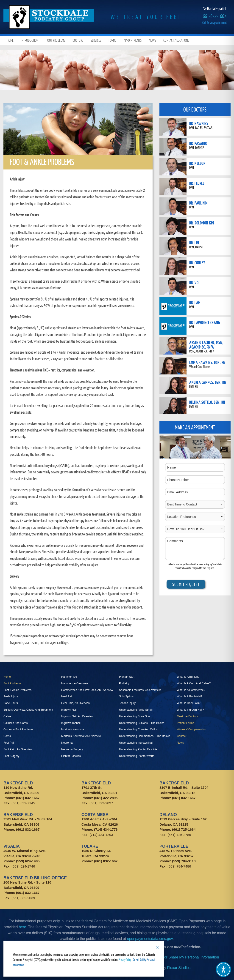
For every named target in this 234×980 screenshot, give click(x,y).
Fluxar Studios (179, 968)
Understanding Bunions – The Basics (142, 723)
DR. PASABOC (198, 143)
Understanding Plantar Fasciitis (138, 749)
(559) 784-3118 (184, 861)
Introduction (30, 40)
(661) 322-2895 (106, 798)
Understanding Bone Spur (135, 716)
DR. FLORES (197, 183)
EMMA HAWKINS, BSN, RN (207, 362)
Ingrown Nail (69, 710)
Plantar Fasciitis (71, 756)
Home (10, 40)
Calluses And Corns (15, 723)
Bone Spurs (11, 703)
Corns (7, 736)
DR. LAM (195, 302)
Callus (7, 716)
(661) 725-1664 (184, 829)
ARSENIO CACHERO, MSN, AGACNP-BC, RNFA (206, 345)
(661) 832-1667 (28, 798)
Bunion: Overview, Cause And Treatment (28, 710)
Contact (182, 736)
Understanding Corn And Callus (138, 729)
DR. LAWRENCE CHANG (205, 322)
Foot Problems (56, 40)
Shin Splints (126, 696)
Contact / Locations (176, 40)
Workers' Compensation (191, 729)
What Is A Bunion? (188, 677)
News (152, 40)
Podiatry (124, 683)
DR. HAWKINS (199, 123)
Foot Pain (9, 743)
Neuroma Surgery (72, 749)
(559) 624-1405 (28, 861)
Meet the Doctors (187, 716)
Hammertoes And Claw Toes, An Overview (87, 690)
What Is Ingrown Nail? (190, 710)
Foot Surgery (11, 756)
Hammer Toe (69, 677)
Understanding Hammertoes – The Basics (145, 736)
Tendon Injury (127, 703)
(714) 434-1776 (106, 829)
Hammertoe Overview (75, 683)
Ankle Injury (11, 696)
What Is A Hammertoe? (191, 690)
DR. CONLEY (197, 263)
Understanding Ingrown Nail (136, 743)
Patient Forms (185, 723)
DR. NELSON (197, 163)
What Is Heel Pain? (189, 703)
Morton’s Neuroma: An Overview (81, 736)
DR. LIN (194, 243)
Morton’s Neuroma (72, 729)
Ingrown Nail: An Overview (77, 716)
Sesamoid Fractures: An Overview (140, 690)
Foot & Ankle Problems (17, 690)
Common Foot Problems (18, 729)
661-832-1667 (214, 16)
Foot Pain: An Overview (18, 749)
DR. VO (194, 283)
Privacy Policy (125, 960)
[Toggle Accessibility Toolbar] (223, 969)
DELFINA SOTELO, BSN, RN (207, 402)
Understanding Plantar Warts (137, 756)
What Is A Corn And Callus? (194, 683)
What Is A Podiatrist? (190, 696)
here (22, 927)
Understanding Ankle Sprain (136, 710)
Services (96, 40)
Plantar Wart (127, 677)
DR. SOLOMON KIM (202, 223)
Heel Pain (67, 696)
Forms (112, 40)
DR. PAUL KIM (198, 203)
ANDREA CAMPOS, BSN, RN (208, 382)
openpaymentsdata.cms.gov (150, 939)
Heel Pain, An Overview (76, 703)
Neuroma (67, 743)
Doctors (78, 40)
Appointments (133, 40)
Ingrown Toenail (71, 723)
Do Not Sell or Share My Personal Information (182, 957)
